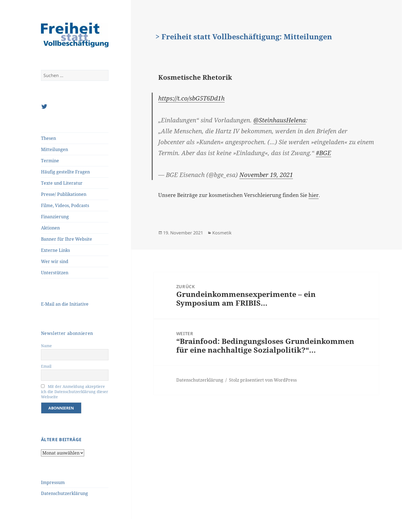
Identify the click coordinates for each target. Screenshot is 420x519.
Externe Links (55, 250)
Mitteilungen (55, 149)
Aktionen (50, 228)
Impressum (53, 482)
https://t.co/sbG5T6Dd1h (191, 98)
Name (46, 346)
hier (314, 195)
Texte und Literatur (62, 183)
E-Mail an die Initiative (65, 304)
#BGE (324, 153)
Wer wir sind (55, 261)
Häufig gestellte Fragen (65, 172)
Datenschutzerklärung (64, 493)
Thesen (49, 138)
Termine (50, 161)
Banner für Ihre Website (67, 239)
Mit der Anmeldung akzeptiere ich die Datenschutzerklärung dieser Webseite (75, 392)
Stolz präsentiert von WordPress (263, 380)
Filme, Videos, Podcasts (65, 205)
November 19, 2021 (266, 175)
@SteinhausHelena (280, 120)
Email (46, 366)
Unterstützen (55, 273)
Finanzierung (55, 217)
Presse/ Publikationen (64, 194)
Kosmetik (222, 233)
